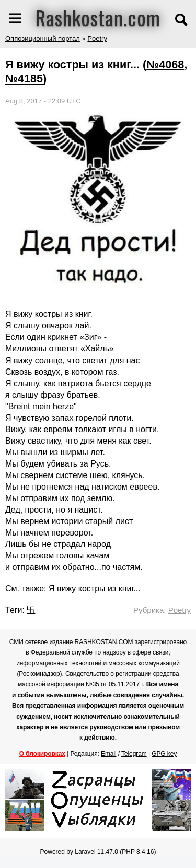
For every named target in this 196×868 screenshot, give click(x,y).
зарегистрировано (161, 642)
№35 (93, 684)
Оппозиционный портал (43, 38)
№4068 (165, 64)
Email (109, 754)
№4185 (24, 79)
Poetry (97, 38)
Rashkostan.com (98, 17)
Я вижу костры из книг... (95, 588)
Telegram (134, 754)
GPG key (164, 754)
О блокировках (42, 754)
